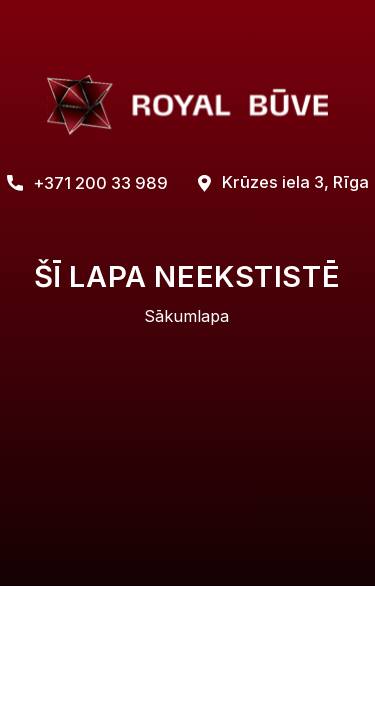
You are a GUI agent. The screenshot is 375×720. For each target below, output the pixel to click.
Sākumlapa (186, 316)
